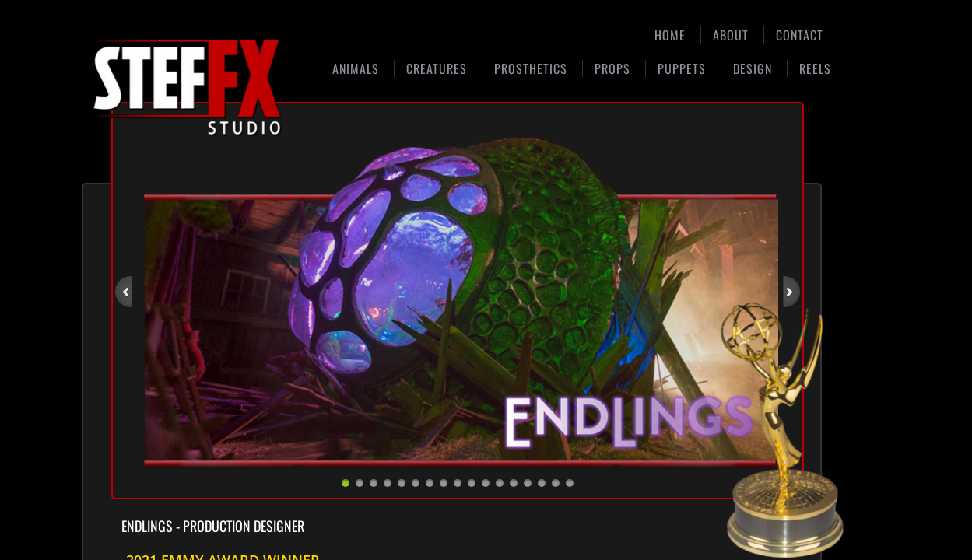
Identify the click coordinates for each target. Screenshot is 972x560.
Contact (800, 35)
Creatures (437, 68)
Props (612, 68)
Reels (815, 68)
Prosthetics (531, 68)
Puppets (682, 68)
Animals (356, 68)
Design (753, 68)
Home (670, 35)
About (731, 35)
